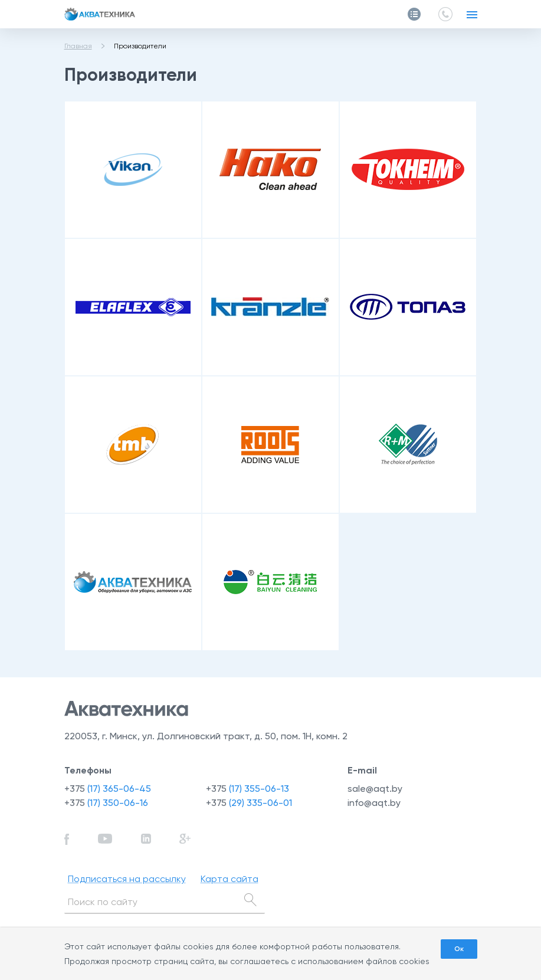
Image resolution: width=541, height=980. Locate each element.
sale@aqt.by (375, 789)
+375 (108, 789)
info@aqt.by (374, 803)
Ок (459, 949)
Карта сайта (229, 879)
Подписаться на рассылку (127, 879)
